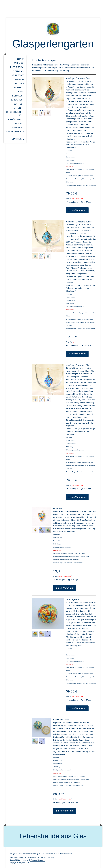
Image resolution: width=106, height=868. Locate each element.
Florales (17, 96)
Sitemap (25, 860)
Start (21, 59)
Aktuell (19, 83)
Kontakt (19, 88)
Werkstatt (18, 75)
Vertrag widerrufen (37, 860)
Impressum (18, 139)
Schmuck (19, 71)
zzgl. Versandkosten (78, 199)
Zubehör (17, 128)
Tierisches (16, 100)
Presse (20, 79)
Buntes (18, 104)
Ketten (16, 108)
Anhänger (15, 119)
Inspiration (17, 67)
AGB (20, 858)
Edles (19, 123)
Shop (21, 92)
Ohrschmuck (13, 114)
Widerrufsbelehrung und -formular (34, 858)
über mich (18, 63)
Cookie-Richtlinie (16, 860)
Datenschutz (51, 858)
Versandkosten (15, 133)
